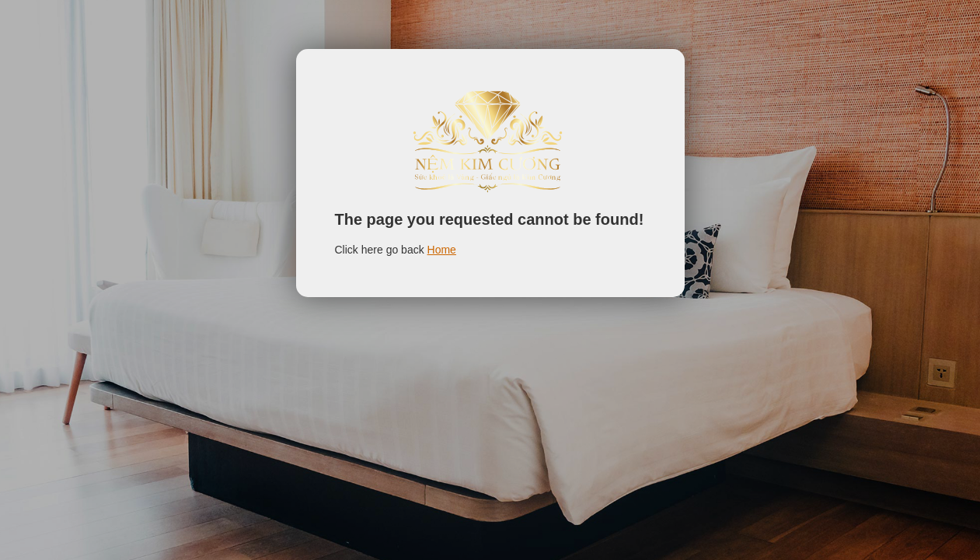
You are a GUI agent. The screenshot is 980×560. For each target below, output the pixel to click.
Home (442, 250)
